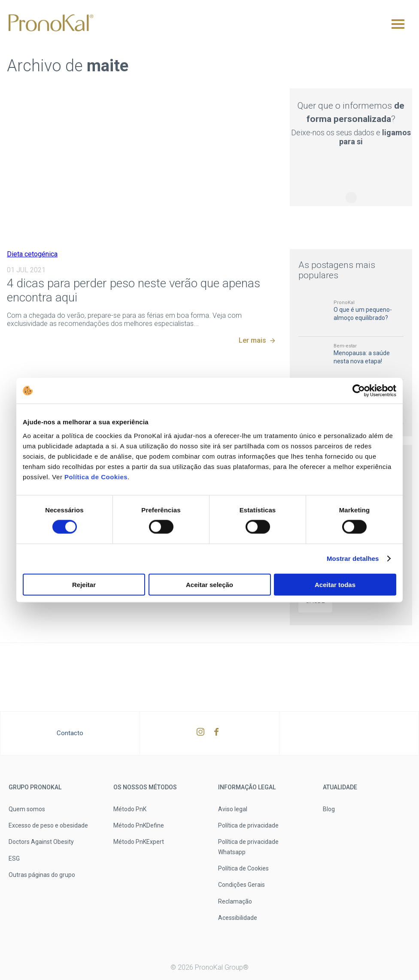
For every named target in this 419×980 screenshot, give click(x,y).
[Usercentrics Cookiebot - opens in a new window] (359, 391)
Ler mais (252, 340)
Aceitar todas (335, 584)
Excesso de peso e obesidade (48, 825)
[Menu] (398, 24)
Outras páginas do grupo (42, 875)
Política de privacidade (248, 825)
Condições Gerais (241, 885)
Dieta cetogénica (32, 254)
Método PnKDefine (139, 825)
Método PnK (130, 809)
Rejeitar (84, 584)
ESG (14, 858)
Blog (329, 809)
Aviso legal (233, 809)
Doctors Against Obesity (41, 842)
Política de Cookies (95, 476)
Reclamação (235, 901)
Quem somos (27, 809)
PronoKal (344, 303)
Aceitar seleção (209, 584)
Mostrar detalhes (353, 558)
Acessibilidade (238, 918)
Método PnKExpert (139, 842)
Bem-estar (345, 346)
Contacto (70, 733)
